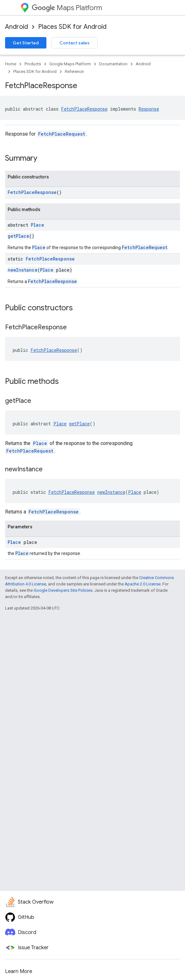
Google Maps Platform (70, 64)
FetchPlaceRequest (62, 134)
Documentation (113, 64)
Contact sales (75, 43)
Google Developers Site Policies (63, 590)
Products (33, 64)
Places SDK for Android (72, 27)
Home (11, 64)
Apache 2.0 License (143, 584)
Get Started (26, 43)
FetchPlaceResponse (84, 109)
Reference (74, 71)
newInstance (23, 270)
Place (38, 225)
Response (149, 109)
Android (17, 27)
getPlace (18, 236)
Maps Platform (67, 8)
